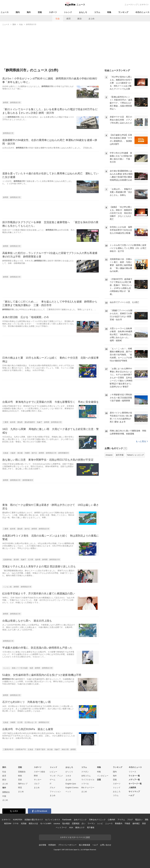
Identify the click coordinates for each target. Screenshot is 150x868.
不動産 (127, 823)
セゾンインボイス (53, 820)
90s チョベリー (88, 788)
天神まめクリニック (97, 820)
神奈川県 (65, 749)
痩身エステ (80, 828)
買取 (147, 820)
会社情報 (42, 845)
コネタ (68, 776)
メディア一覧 (134, 780)
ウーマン (91, 823)
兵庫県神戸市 (21, 749)
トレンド (68, 12)
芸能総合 (22, 772)
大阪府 (13, 453)
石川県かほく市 (31, 722)
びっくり (69, 772)
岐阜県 (13, 422)
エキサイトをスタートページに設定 (75, 837)
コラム (97, 12)
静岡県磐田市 (64, 453)
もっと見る (142, 441)
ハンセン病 (7, 587)
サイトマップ (134, 792)
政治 (79, 19)
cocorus (57, 823)
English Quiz (71, 784)
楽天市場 (120, 455)
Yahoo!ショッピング (135, 455)
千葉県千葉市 (40, 749)
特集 (109, 12)
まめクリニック (80, 820)
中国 (4, 796)
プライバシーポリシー (67, 845)
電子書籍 (91, 828)
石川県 (31, 560)
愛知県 (20, 422)
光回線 (24, 823)
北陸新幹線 (7, 560)
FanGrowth (67, 820)
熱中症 (34, 453)
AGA (71, 828)
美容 (144, 823)
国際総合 (6, 792)
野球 (36, 776)
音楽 (20, 780)
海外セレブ (23, 784)
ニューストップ (131, 5)
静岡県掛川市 (15, 103)
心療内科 (111, 820)
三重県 (6, 422)
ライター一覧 (134, 776)
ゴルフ (37, 784)
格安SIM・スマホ (11, 823)
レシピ (100, 823)
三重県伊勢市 (8, 749)
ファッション (55, 792)
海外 (29, 12)
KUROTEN (18, 820)
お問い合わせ (106, 845)
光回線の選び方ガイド (34, 820)
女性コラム (86, 776)
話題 (99, 780)
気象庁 (40, 422)
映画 (20, 776)
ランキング (123, 12)
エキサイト (144, 5)
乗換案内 (119, 823)
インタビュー (103, 776)
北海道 (6, 453)
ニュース (5, 12)
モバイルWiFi (46, 823)
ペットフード (61, 828)
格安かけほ (33, 823)
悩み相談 (66, 823)
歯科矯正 (136, 823)
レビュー (53, 772)
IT (51, 784)
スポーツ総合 (40, 772)
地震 (31, 668)
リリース (132, 772)
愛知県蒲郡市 (30, 422)
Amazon (109, 455)
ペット (68, 792)
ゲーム (53, 780)
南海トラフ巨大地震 (20, 668)
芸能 (40, 12)
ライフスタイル (88, 780)
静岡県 (6, 103)
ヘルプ (131, 795)
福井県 (38, 560)
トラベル (85, 784)
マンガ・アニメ (56, 776)
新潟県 (16, 560)
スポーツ (53, 12)
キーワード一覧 (135, 784)
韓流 (20, 788)
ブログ (130, 820)
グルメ (53, 788)
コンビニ (6, 668)
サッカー (38, 780)
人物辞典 (132, 788)
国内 (18, 12)
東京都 (20, 453)
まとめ (91, 19)
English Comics (72, 788)
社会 (58, 19)
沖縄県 (27, 453)
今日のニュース (142, 12)
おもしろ (83, 12)
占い (83, 823)
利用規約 (52, 845)
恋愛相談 (76, 823)
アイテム (121, 820)
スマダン (85, 772)
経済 (69, 19)
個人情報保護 (84, 845)
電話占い (139, 820)
